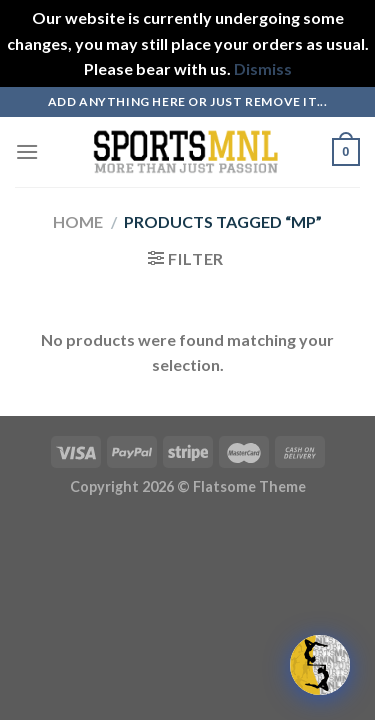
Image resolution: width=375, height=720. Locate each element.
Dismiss (263, 68)
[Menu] (27, 151)
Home (78, 221)
